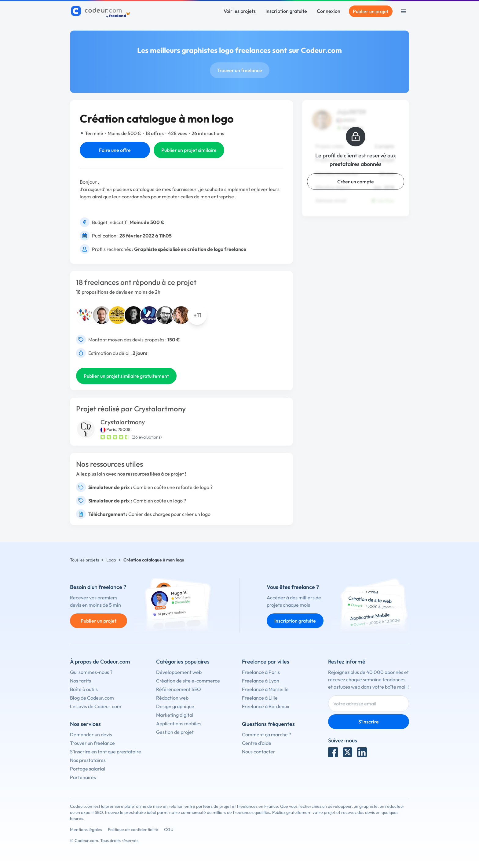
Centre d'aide (257, 743)
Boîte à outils (84, 689)
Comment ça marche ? (267, 734)
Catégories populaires (183, 662)
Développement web (179, 672)
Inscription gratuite (286, 11)
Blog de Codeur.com (92, 698)
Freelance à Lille (260, 698)
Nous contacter (259, 752)
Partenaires (83, 777)
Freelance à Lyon (261, 681)
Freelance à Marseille (265, 689)
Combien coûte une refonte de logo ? (173, 487)
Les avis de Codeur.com (96, 706)
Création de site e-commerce (188, 681)
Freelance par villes (266, 662)
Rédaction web (172, 698)
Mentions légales (86, 829)
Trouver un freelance (240, 70)
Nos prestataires (88, 760)
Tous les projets (84, 560)
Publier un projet (371, 11)
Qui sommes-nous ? (91, 672)
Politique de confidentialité (133, 829)
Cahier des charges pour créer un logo (169, 514)
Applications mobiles (179, 723)
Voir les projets (240, 11)
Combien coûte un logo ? (160, 501)
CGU (169, 829)
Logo (111, 560)
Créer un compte (356, 182)
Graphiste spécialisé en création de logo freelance (190, 249)
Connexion (329, 11)
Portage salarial (88, 769)
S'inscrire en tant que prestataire (106, 752)
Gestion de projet (175, 732)
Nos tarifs (80, 681)
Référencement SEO (179, 689)
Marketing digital (175, 715)
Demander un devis (91, 734)
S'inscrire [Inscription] (369, 722)
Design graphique (175, 706)
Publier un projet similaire (189, 150)
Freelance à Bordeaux (266, 706)
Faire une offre (115, 150)
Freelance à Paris (261, 672)
